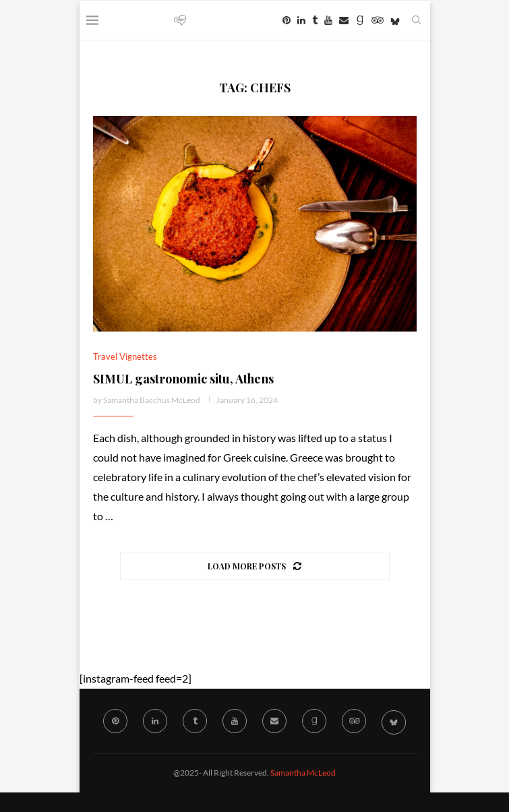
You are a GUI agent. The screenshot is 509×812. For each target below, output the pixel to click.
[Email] (344, 20)
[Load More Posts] (255, 566)
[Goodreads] (360, 20)
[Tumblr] (315, 20)
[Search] (417, 20)
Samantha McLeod (303, 773)
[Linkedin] (301, 20)
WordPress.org (287, 802)
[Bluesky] (395, 20)
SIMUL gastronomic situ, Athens (183, 379)
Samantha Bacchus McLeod (152, 400)
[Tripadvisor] (378, 20)
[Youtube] (328, 20)
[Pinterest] (287, 20)
